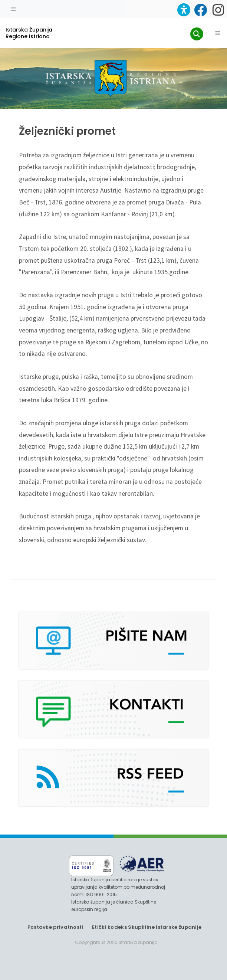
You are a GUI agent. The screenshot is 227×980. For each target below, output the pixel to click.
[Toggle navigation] (13, 8)
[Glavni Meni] (218, 33)
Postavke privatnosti (55, 927)
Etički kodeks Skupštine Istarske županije (147, 927)
